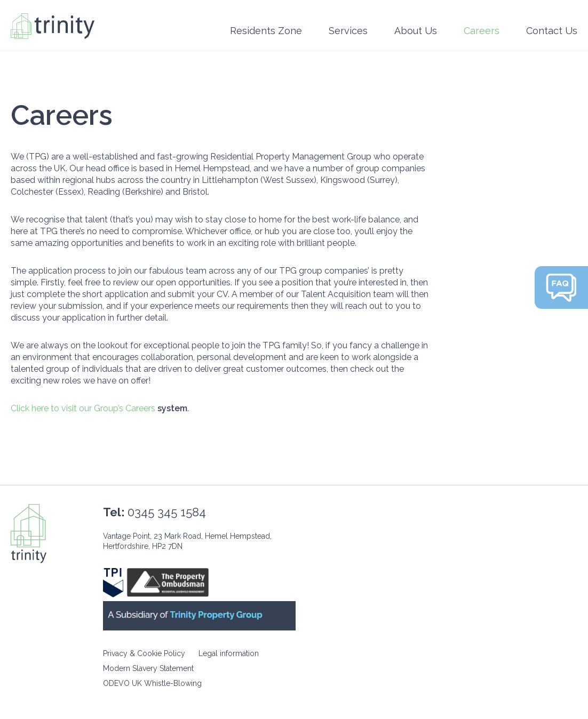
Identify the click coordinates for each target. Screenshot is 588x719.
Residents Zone (266, 31)
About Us (416, 31)
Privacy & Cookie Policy (144, 653)
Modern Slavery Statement (148, 668)
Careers (482, 31)
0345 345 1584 (167, 512)
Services (348, 31)
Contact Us (552, 31)
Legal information (229, 653)
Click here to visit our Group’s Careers (83, 408)
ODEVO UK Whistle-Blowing (152, 683)
